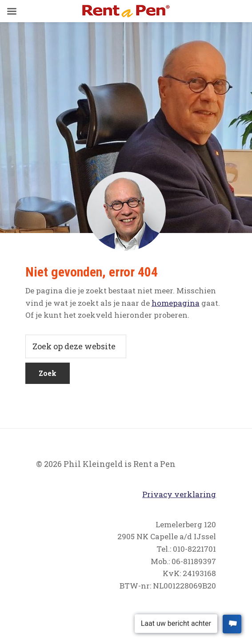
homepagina (176, 303)
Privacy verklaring (179, 494)
